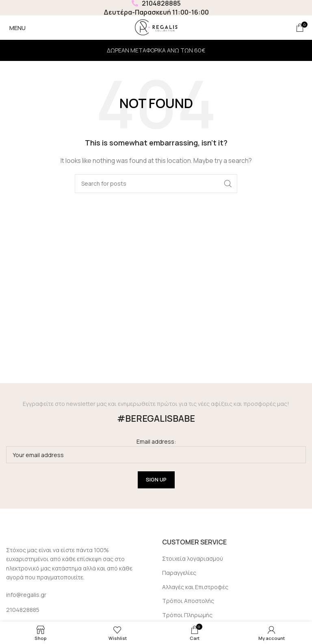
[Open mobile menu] (16, 28)
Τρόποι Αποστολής (188, 601)
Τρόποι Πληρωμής (187, 615)
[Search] (156, 184)
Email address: (156, 450)
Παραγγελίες (179, 573)
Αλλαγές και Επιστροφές (195, 587)
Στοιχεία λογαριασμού (193, 558)
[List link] (78, 610)
